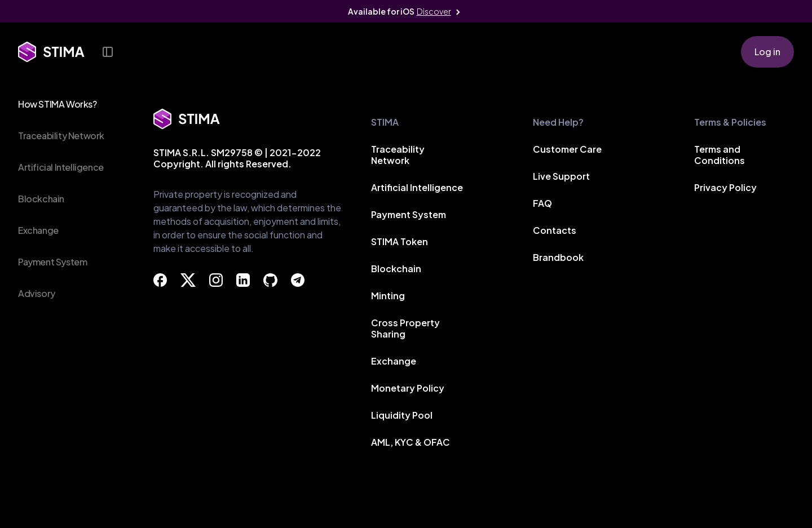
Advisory (37, 293)
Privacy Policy (725, 188)
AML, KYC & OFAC (411, 443)
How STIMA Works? (58, 104)
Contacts (555, 231)
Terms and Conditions (720, 156)
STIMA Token (400, 243)
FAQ (542, 204)
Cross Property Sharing (405, 329)
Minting (388, 297)
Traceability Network (61, 136)
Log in (767, 52)
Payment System (52, 262)
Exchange (38, 230)
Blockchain (41, 199)
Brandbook (558, 258)
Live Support (561, 177)
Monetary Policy (408, 389)
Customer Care (567, 150)
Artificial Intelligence (61, 167)
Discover (434, 11)
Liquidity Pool (402, 416)
